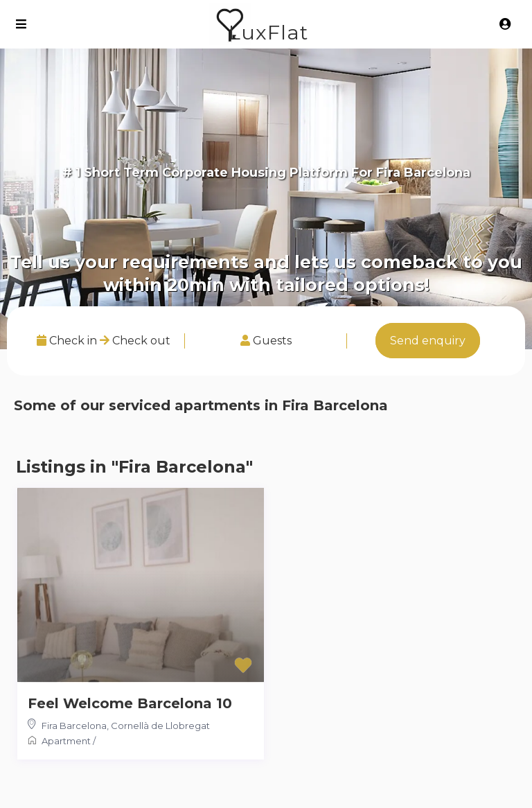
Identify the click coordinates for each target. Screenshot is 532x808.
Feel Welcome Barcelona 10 (130, 703)
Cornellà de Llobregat (160, 726)
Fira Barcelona (74, 726)
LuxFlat (268, 32)
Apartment (66, 741)
